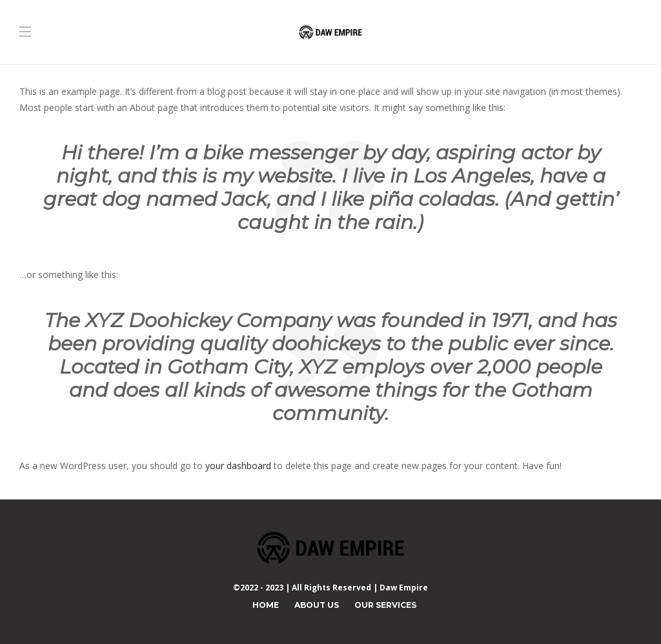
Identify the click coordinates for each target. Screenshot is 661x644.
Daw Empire (404, 588)
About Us (317, 605)
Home (266, 605)
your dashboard (238, 466)
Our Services (385, 605)
